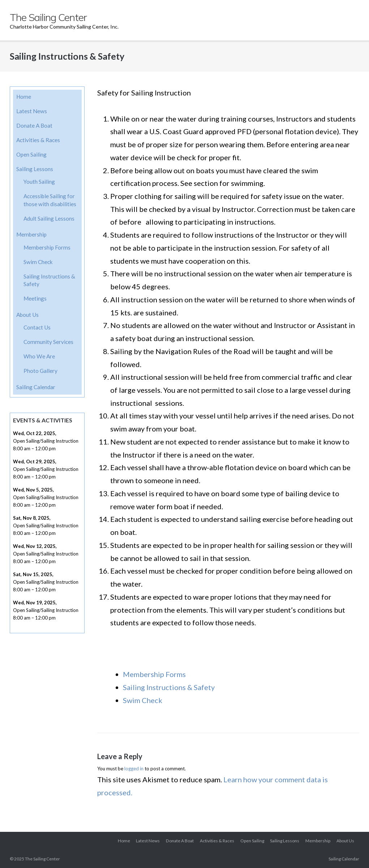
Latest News (32, 111)
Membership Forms (154, 674)
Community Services (48, 342)
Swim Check (143, 700)
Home (24, 97)
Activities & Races (38, 140)
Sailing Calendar (36, 387)
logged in (134, 769)
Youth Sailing (39, 182)
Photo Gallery (40, 371)
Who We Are (39, 356)
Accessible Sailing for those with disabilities (50, 200)
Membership (31, 234)
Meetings (35, 298)
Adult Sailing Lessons (49, 218)
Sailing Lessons (35, 169)
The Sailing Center (42, 859)
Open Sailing (31, 154)
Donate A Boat (34, 125)
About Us (27, 315)
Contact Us (37, 327)
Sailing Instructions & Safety (169, 687)
